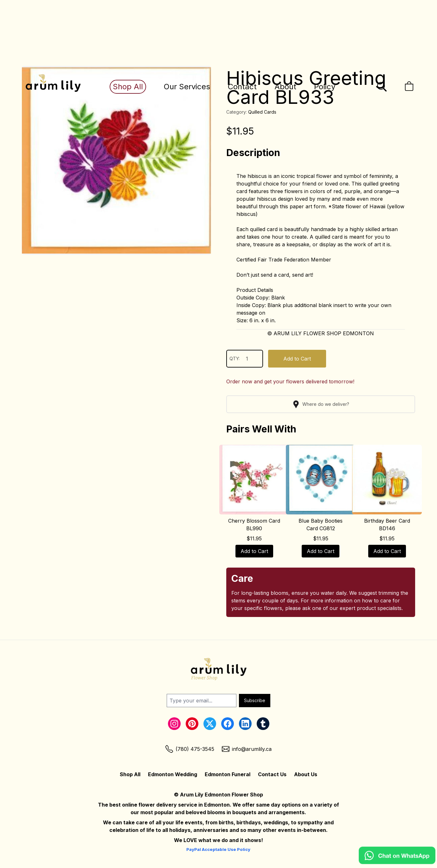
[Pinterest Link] (192, 724)
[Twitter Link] (210, 724)
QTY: (245, 359)
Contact (242, 87)
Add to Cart (297, 359)
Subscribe (255, 700)
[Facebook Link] (228, 724)
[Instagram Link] (174, 724)
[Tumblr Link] (263, 724)
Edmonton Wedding (173, 774)
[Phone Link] (190, 749)
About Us (306, 774)
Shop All (128, 87)
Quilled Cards (262, 112)
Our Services (187, 87)
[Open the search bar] (382, 87)
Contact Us (272, 774)
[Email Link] (247, 749)
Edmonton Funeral (228, 774)
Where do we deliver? (321, 404)
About (285, 87)
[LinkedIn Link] (245, 724)
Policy (325, 87)
